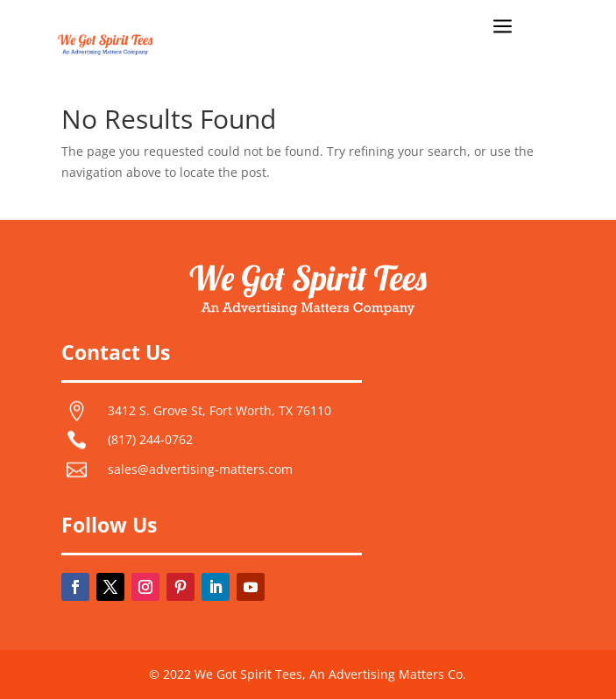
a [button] (503, 28)
